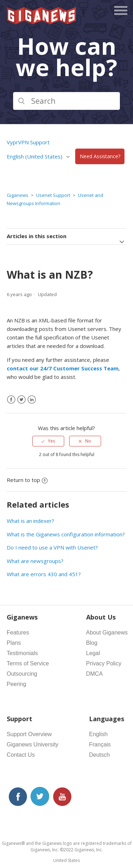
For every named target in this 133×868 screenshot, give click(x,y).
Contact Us (21, 755)
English (98, 734)
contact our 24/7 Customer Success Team (63, 368)
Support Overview (29, 734)
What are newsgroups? (35, 561)
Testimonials (22, 653)
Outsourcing (22, 674)
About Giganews (107, 633)
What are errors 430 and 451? (44, 574)
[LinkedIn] (32, 400)
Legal (93, 653)
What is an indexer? (31, 521)
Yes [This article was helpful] (51, 441)
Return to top (27, 480)
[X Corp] (21, 400)
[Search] (67, 101)
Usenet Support (53, 195)
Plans (14, 643)
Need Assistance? (100, 157)
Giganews (18, 195)
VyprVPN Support (28, 142)
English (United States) (35, 156)
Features (18, 633)
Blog (92, 643)
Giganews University (33, 744)
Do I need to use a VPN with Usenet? (52, 547)
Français (100, 744)
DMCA (95, 674)
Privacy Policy (104, 663)
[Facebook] (11, 400)
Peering (16, 684)
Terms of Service (28, 663)
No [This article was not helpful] (88, 441)
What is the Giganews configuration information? (66, 534)
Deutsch (99, 755)
